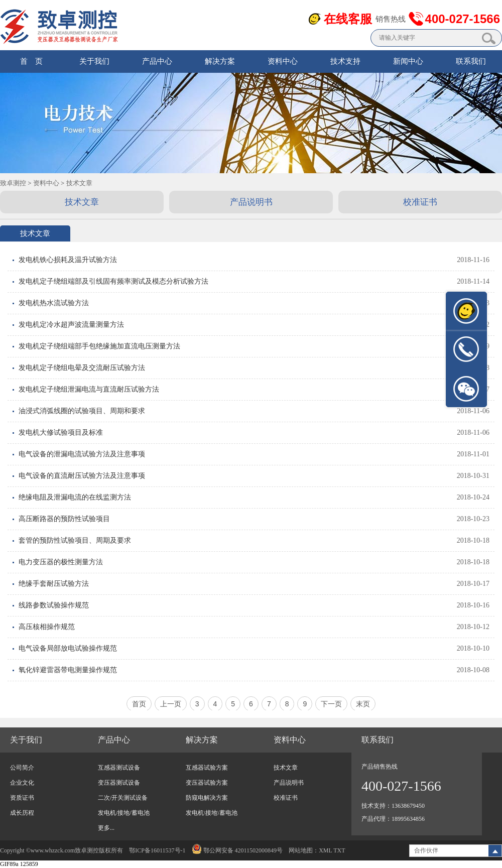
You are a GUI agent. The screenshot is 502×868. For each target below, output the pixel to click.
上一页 (171, 704)
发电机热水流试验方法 (54, 303)
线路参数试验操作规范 (54, 605)
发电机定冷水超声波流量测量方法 (71, 325)
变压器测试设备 (119, 783)
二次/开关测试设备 (123, 798)
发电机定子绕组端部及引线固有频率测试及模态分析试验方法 (113, 281)
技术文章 (79, 183)
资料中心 (283, 61)
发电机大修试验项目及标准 (61, 432)
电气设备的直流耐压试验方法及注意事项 (82, 476)
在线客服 (348, 19)
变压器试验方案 (207, 783)
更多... (106, 828)
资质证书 (22, 798)
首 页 (31, 61)
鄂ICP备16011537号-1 (157, 850)
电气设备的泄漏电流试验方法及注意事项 (82, 454)
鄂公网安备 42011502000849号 (237, 850)
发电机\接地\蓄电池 (212, 813)
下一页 (331, 704)
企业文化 (22, 783)
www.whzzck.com (53, 850)
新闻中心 (408, 61)
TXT (339, 850)
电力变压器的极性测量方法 (61, 562)
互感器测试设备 (119, 768)
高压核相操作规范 (47, 627)
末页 (363, 704)
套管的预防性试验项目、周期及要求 (75, 540)
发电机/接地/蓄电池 (124, 813)
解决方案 (220, 61)
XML (325, 850)
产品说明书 (251, 202)
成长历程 (22, 813)
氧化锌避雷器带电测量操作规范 (68, 670)
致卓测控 (13, 183)
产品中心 (157, 61)
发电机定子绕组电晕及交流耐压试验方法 (82, 368)
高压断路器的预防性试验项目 (64, 519)
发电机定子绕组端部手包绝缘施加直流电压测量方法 (99, 346)
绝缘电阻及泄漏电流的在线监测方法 (75, 497)
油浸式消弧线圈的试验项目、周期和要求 (82, 411)
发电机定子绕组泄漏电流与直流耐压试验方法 (89, 389)
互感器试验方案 (207, 768)
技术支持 (345, 61)
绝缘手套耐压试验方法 (54, 584)
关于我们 (94, 61)
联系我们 (471, 61)
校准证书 (420, 202)
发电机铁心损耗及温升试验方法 (68, 260)
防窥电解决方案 (207, 798)
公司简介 (22, 768)
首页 (139, 704)
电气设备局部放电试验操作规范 (68, 648)
